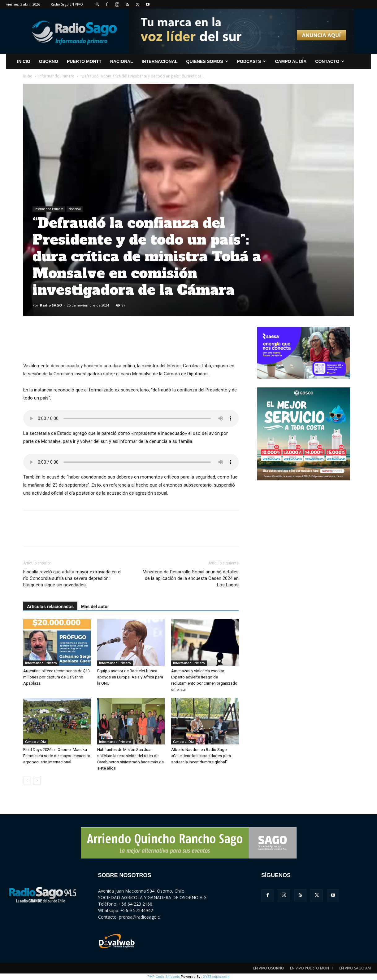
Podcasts (252, 61)
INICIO (24, 61)
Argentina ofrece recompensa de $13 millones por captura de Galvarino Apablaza (56, 677)
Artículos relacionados (50, 607)
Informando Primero (56, 76)
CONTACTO (330, 61)
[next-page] (37, 781)
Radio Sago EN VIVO (67, 4)
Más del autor (95, 607)
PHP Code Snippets (164, 977)
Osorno (49, 61)
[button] (97, 4)
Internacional (160, 61)
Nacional (122, 61)
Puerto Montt (84, 61)
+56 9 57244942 (137, 910)
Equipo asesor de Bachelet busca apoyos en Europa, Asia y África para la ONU (130, 677)
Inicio (28, 76)
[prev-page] (27, 781)
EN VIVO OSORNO (269, 968)
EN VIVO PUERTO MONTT (312, 968)
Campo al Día (291, 61)
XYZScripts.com (216, 977)
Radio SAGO (51, 305)
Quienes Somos (207, 61)
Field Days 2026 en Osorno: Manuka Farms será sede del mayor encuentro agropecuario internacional (57, 756)
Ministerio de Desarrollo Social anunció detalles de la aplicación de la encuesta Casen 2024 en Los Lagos (191, 578)
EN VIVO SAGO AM (355, 968)
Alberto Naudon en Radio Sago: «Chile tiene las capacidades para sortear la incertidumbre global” (201, 756)
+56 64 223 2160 (135, 904)
